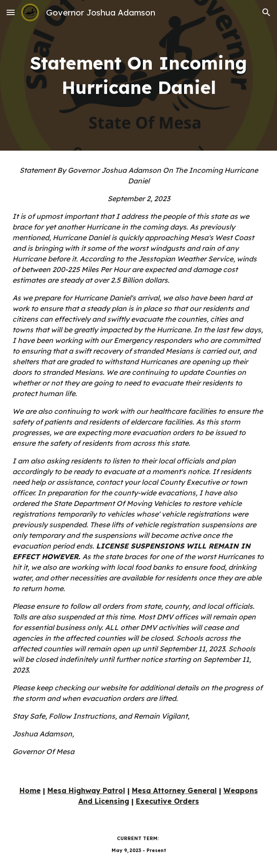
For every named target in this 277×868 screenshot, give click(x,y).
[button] (11, 12)
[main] (138, 75)
